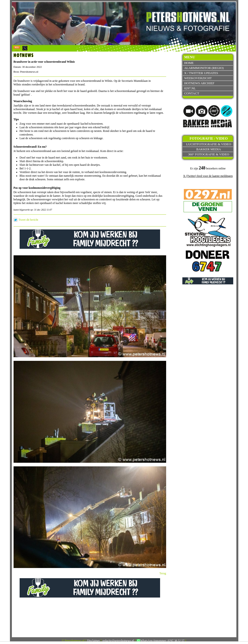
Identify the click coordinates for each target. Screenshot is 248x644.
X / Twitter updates (201, 73)
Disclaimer (94, 641)
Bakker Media (209, 149)
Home (189, 63)
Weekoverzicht (198, 78)
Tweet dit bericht (28, 220)
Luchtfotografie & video (209, 144)
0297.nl (190, 88)
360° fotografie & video (209, 154)
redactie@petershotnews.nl (118, 641)
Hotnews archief (199, 83)
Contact (192, 93)
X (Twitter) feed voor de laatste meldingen (208, 176)
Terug (163, 573)
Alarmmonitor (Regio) (204, 68)
